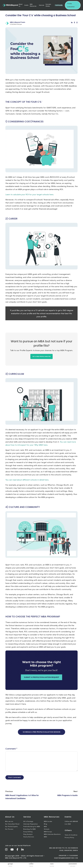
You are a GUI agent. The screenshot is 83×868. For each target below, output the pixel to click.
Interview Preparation (31, 824)
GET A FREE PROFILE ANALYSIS (41, 356)
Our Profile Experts (11, 827)
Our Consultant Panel (12, 824)
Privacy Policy (69, 837)
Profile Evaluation (71, 5)
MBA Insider (48, 821)
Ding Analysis (28, 834)
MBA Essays (48, 832)
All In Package (28, 821)
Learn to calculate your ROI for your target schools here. (30, 194)
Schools (47, 829)
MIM (45, 827)
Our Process (9, 829)
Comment (11, 749)
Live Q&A (68, 824)
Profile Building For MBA (32, 827)
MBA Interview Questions (52, 834)
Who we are (9, 821)
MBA (45, 837)
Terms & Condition (71, 835)
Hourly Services (29, 837)
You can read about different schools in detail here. (27, 480)
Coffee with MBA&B (71, 821)
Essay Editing (28, 832)
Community (59, 5)
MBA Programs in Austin (67, 795)
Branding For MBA (30, 829)
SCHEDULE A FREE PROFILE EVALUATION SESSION (41, 732)
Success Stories (48, 5)
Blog (46, 824)
